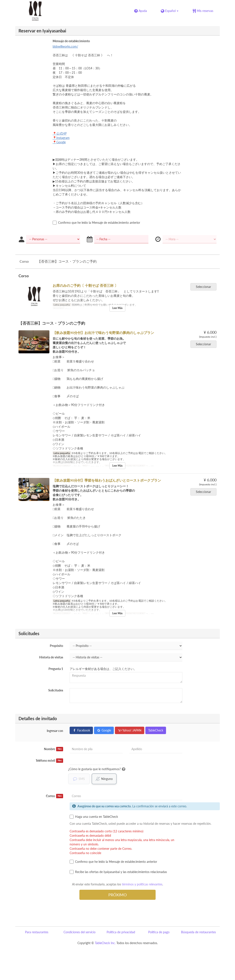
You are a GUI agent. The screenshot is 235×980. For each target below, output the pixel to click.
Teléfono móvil (49, 761)
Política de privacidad (121, 932)
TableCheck (156, 730)
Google (104, 730)
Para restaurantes (37, 932)
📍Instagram (61, 138)
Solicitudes (56, 690)
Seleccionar (205, 287)
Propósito (56, 646)
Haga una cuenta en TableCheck (94, 817)
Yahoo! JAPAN (130, 730)
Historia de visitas (51, 657)
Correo (55, 796)
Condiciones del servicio (80, 932)
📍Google (59, 142)
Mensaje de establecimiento (71, 41)
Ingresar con (55, 731)
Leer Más (117, 308)
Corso (24, 261)
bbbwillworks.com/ (65, 46)
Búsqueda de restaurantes (198, 932)
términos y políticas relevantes (142, 884)
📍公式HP (60, 133)
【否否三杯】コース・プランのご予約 (67, 261)
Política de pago (159, 932)
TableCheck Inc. (105, 943)
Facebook (81, 730)
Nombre (54, 749)
